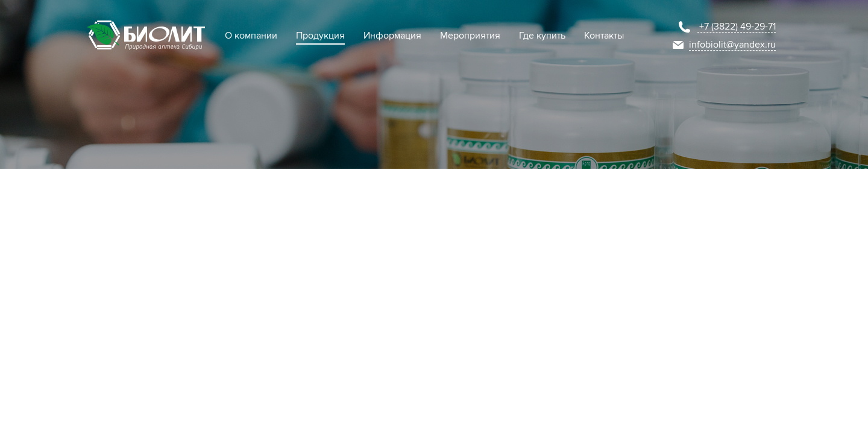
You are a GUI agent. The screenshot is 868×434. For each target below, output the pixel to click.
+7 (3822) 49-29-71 (737, 27)
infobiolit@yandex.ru (732, 45)
